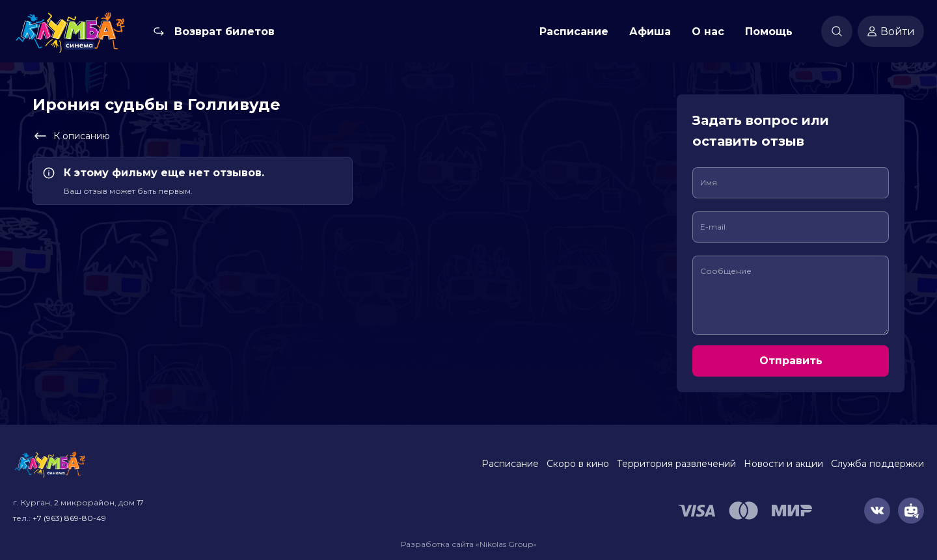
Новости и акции (783, 464)
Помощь (769, 32)
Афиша (650, 32)
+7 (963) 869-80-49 (69, 518)
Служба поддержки (877, 464)
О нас (708, 32)
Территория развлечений (676, 464)
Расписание (574, 32)
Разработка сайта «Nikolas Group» (469, 544)
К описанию (71, 136)
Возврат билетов (224, 32)
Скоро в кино (578, 464)
